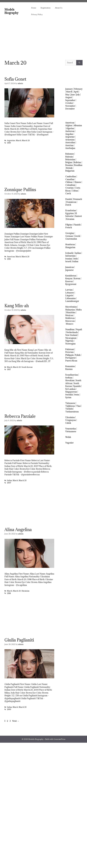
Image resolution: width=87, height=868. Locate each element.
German (69, 236)
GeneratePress (59, 739)
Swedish (69, 395)
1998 (9, 593)
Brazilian (78, 165)
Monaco (69, 324)
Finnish (77, 225)
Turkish (69, 409)
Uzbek (68, 423)
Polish (78, 355)
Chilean (69, 182)
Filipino (69, 225)
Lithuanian (70, 298)
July (78, 95)
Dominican (71, 202)
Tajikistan (70, 406)
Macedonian (71, 307)
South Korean (27, 367)
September (70, 100)
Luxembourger (72, 301)
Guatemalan (71, 239)
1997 (9, 369)
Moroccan (70, 321)
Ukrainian (25, 591)
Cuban (75, 191)
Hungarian (70, 247)
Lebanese (70, 293)
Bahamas (70, 154)
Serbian (69, 378)
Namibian (70, 329)
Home (34, 8)
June (73, 95)
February (78, 89)
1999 (9, 143)
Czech (68, 193)
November (70, 106)
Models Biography (11, 11)
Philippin (69, 355)
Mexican (69, 315)
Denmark (78, 199)
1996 (9, 259)
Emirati (78, 216)
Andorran (70, 131)
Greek (77, 236)
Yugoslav (69, 443)
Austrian (69, 145)
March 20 (26, 140)
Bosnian (69, 165)
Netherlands (72, 332)
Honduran (70, 244)
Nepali (79, 329)
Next (16, 721)
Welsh (68, 437)
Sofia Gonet (15, 79)
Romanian (70, 366)
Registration (45, 8)
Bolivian (77, 162)
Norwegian (70, 344)
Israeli (68, 261)
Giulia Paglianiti (19, 640)
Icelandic (69, 253)
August (69, 97)
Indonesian (70, 256)
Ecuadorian (71, 210)
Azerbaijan (70, 148)
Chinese (77, 182)
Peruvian (69, 352)
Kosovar (69, 281)
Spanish (77, 386)
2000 (9, 709)
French (69, 227)
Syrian (68, 397)
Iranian (69, 259)
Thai (78, 406)
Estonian (70, 219)
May (67, 95)
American (11, 257)
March (19, 140)
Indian (78, 253)
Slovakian (70, 380)
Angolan (69, 134)
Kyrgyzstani (71, 284)
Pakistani (70, 349)
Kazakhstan (71, 276)
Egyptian (69, 213)
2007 (9, 483)
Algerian (70, 128)
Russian (69, 369)
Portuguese (70, 358)
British (69, 168)
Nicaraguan (71, 338)
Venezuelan (71, 429)
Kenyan (69, 278)
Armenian (70, 140)
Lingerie (69, 295)
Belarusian (70, 159)
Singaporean (71, 392)
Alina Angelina (18, 529)
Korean (77, 278)
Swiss (77, 395)
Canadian (70, 179)
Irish (76, 259)
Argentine (11, 140)
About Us (59, 8)
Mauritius (71, 312)
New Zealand (71, 335)
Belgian (69, 162)
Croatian (69, 188)
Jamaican (70, 267)
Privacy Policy (37, 14)
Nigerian (69, 341)
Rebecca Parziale (20, 416)
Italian (9, 480)
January (69, 89)
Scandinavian (72, 375)
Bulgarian (70, 171)
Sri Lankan (70, 389)
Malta (79, 310)
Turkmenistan (72, 412)
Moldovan (70, 318)
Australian (70, 142)
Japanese (69, 270)
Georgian (70, 233)
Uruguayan (71, 420)
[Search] (79, 63)
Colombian (70, 185)
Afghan (69, 125)
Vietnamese (71, 431)
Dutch (68, 205)
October (69, 103)
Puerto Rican (71, 361)
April (76, 92)
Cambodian (71, 176)
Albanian (78, 125)
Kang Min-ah (17, 306)
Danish (69, 199)
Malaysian (70, 310)
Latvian (69, 290)
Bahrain (69, 157)
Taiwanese (70, 403)
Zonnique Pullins (20, 190)
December (70, 109)
